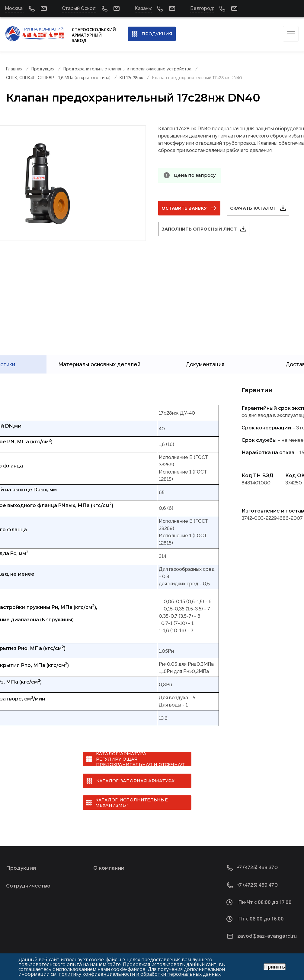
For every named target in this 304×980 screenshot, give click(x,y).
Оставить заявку (184, 208)
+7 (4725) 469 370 (257, 866)
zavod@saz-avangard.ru (267, 934)
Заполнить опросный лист (199, 229)
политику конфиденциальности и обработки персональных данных (140, 974)
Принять (275, 967)
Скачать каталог (253, 208)
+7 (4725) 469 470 (257, 883)
